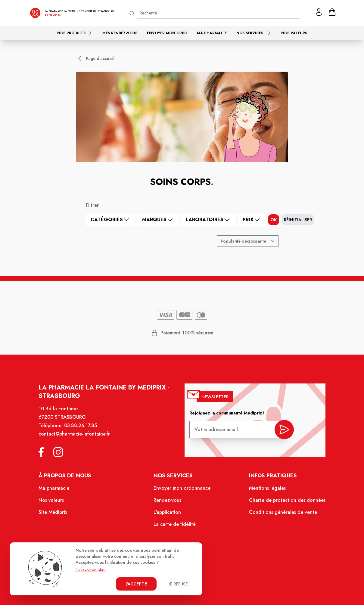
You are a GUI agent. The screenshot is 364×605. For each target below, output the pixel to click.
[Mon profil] (319, 12)
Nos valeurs (294, 33)
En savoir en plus (90, 570)
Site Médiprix (58, 514)
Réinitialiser (298, 220)
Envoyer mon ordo (167, 33)
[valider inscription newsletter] (280, 433)
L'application (168, 514)
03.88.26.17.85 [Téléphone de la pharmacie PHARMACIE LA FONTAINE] (84, 431)
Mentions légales (264, 491)
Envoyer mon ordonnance (182, 491)
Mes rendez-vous (120, 33)
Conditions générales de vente (279, 514)
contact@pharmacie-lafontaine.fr (78, 439)
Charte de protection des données (283, 503)
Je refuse (178, 584)
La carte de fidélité (175, 526)
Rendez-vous (168, 503)
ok (274, 220)
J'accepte (136, 584)
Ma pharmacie (212, 33)
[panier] (332, 12)
